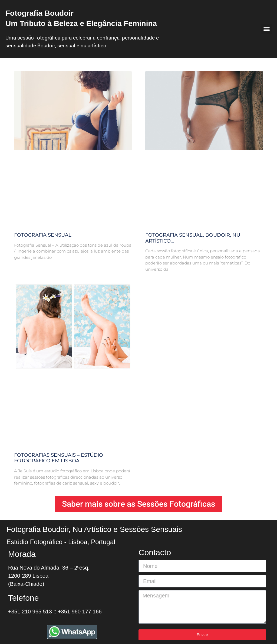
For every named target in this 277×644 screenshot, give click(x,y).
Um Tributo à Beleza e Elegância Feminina (81, 23)
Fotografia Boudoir (39, 13)
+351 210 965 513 (30, 612)
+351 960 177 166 (80, 612)
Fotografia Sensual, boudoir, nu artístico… (193, 238)
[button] (266, 29)
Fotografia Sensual (43, 235)
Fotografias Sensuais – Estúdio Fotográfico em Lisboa (59, 458)
